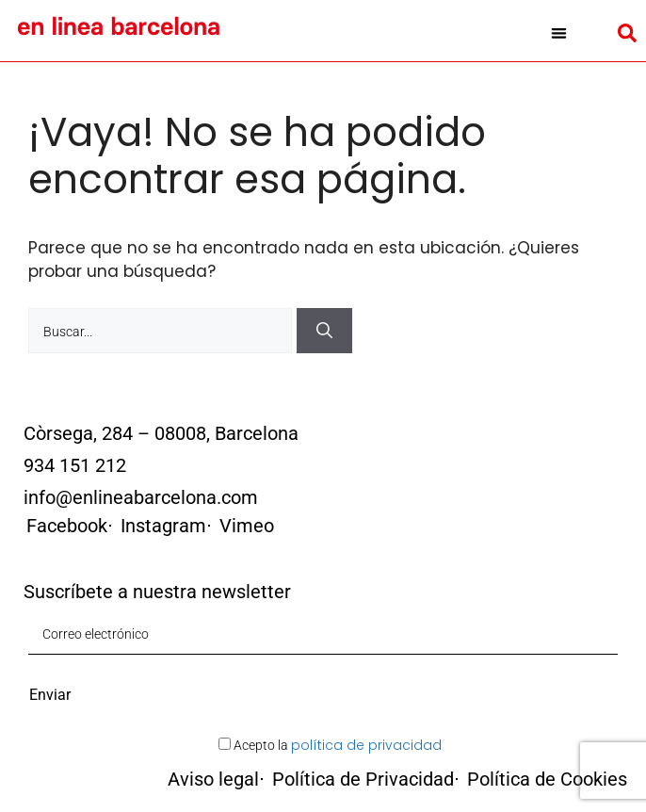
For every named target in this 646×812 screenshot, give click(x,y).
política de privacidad (366, 745)
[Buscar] (324, 331)
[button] (559, 33)
